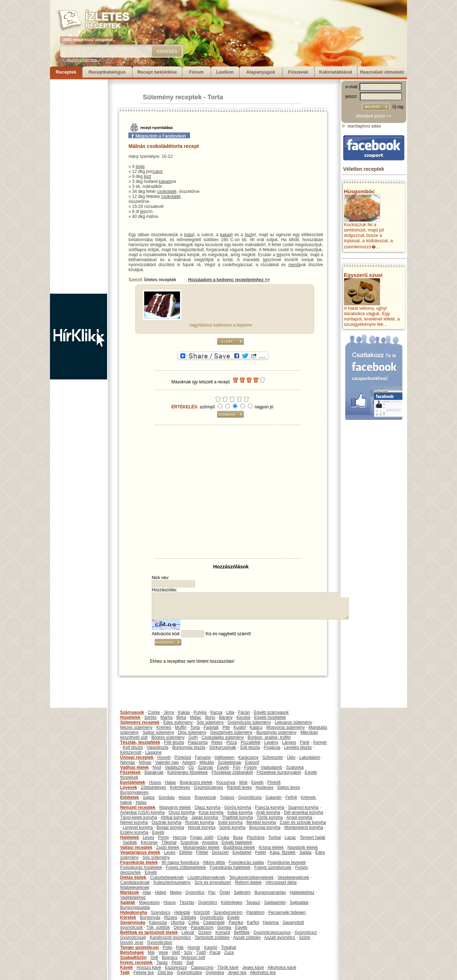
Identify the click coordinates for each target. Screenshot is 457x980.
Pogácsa (272, 747)
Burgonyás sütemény (277, 732)
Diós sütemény (192, 732)
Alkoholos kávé (282, 967)
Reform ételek (248, 882)
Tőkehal (169, 842)
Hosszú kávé (149, 967)
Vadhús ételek (135, 767)
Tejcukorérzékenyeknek (251, 877)
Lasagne (154, 752)
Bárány (226, 717)
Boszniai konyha (265, 827)
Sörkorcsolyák (223, 747)
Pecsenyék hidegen (287, 912)
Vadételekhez (133, 897)
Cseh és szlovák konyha (303, 822)
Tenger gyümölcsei (140, 947)
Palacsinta (198, 742)
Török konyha (270, 817)
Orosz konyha (182, 812)
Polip (168, 947)
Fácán (244, 712)
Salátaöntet (275, 902)
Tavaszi (253, 902)
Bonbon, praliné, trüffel (269, 737)
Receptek (66, 72)
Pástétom (255, 912)
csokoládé (167, 191)
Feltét (261, 852)
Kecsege (149, 842)
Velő (176, 952)
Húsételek (130, 717)
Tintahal (228, 947)
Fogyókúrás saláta (246, 862)
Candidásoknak (135, 882)
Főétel (202, 852)
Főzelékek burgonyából (279, 772)
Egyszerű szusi (363, 275)
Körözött (202, 912)
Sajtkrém (242, 892)
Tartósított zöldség (212, 937)
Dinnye (180, 927)
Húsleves (264, 787)
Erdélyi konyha (134, 832)
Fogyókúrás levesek (287, 862)
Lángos (289, 742)
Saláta (305, 852)
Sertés (150, 717)
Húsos (155, 782)
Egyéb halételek (237, 842)
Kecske (243, 717)
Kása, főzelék (282, 852)
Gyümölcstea (189, 972)
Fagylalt (211, 727)
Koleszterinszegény (172, 882)
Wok (243, 782)
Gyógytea (215, 972)
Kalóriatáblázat (336, 72)
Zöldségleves (154, 787)
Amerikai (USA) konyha (143, 812)
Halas (170, 782)
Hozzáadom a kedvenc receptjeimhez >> (229, 280)
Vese (163, 952)
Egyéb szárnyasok (271, 712)
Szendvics (161, 912)
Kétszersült (131, 752)
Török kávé (228, 967)
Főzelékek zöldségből (232, 772)
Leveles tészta (298, 747)
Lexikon (225, 72)
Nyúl (157, 767)
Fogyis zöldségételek (186, 867)
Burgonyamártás (270, 892)
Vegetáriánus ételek (140, 852)
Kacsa (216, 712)
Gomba (224, 927)
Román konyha (200, 822)
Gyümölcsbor (160, 942)
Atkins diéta (214, 862)
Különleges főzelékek (188, 772)
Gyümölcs (195, 892)
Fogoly (251, 767)
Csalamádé (214, 922)
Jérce (169, 712)
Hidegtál (182, 912)
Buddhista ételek (239, 847)
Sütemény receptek (172, 97)
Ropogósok (205, 797)
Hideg (160, 892)
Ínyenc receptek (137, 962)
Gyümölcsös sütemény (249, 722)
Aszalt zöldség (247, 937)
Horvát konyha (202, 827)
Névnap (128, 762)
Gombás (167, 797)
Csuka (223, 837)
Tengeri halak (313, 837)
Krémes (164, 727)
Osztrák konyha (167, 822)
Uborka (178, 922)
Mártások (130, 892)
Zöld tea (165, 972)
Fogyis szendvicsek (273, 867)
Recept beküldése (157, 72)
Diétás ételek (133, 877)
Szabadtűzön (134, 957)
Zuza (229, 952)
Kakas (184, 712)
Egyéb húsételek (270, 717)
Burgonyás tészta (189, 747)
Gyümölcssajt (133, 937)
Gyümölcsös (250, 797)
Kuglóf (240, 727)
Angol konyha (299, 817)
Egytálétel (242, 852)
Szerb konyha (232, 827)
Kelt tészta (133, 747)
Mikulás (207, 762)
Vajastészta (158, 747)
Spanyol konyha (303, 807)
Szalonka (295, 767)
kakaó (165, 181)
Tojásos (227, 797)
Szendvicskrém (228, 912)
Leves (149, 837)
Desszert (220, 852)
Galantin (274, 797)
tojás (140, 166)
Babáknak (154, 772)
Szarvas (205, 767)
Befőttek (242, 932)
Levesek (129, 787)
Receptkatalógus (107, 72)
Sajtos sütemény (158, 732)
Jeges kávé (253, 967)
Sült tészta (250, 747)
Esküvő (252, 762)
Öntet (225, 892)
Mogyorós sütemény (286, 727)
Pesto (177, 962)
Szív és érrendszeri (213, 882)
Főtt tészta (174, 742)
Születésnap (230, 762)
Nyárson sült (193, 957)
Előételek (130, 797)
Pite (226, 727)
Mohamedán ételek (201, 847)
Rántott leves (239, 787)
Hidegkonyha (134, 912)
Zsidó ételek (168, 847)
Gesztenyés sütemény (232, 732)
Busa (238, 837)
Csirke (154, 712)
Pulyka (200, 712)
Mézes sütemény (137, 727)
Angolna (210, 842)
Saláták (130, 842)
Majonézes (149, 902)
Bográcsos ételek (196, 782)
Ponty (164, 837)
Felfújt (291, 797)
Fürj (237, 767)
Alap (147, 892)
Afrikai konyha (174, 817)
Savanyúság (133, 922)
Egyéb (223, 767)
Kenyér (320, 742)
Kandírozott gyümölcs (170, 937)
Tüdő (201, 952)
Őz (191, 767)
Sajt (190, 962)
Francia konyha (270, 807)
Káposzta (158, 922)
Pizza (232, 742)
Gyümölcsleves (208, 787)
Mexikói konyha (261, 822)
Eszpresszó (176, 967)
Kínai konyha (211, 812)
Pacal (215, 952)
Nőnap (145, 762)
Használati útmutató (382, 72)
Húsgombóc (359, 191)
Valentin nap (167, 762)
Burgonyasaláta (135, 907)
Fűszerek (298, 72)
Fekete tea (144, 972)
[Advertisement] (79, 186)
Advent (189, 762)
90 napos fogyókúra (180, 862)
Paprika (236, 922)
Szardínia (189, 842)
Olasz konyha (208, 807)
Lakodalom (310, 757)
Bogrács (170, 957)
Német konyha (134, 822)
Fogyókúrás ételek (139, 862)
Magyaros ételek (175, 807)
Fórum (196, 72)
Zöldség (189, 917)
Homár (194, 947)
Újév (291, 757)
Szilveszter (273, 757)
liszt (148, 176)
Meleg (176, 892)
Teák (125, 972)
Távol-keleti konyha (139, 817)
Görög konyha (238, 807)
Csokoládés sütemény (223, 737)
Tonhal (274, 837)
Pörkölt (274, 782)
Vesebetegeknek (293, 877)
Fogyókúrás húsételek (141, 867)
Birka (181, 717)
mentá (294, 265)
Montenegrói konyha (304, 827)
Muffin (181, 727)
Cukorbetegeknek (167, 877)
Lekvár (188, 932)
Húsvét (164, 757)
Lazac (290, 837)
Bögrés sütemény (168, 737)
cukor (158, 171)
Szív (188, 952)
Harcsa (180, 837)
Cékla (194, 922)
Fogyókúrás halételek (230, 867)
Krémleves (180, 787)
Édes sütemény (178, 722)
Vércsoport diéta (281, 882)
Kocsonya (226, 782)
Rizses (171, 917)
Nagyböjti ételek (303, 847)
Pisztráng (256, 837)
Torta (215, 97)
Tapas (162, 962)
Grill (154, 957)
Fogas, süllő (202, 837)
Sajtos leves (289, 787)
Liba (230, 712)
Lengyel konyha (138, 827)
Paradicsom (202, 927)
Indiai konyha (240, 812)
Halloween (225, 757)
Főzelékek (130, 772)
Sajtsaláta (299, 902)
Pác (212, 892)
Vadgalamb (272, 767)
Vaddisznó (175, 767)
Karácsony (248, 757)
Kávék (127, 967)
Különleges (232, 902)
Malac (196, 717)
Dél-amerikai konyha (303, 812)
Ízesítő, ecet (132, 942)
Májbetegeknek (135, 887)
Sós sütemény (210, 722)
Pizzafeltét (250, 742)
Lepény (271, 742)
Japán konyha (205, 817)
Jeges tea (237, 972)
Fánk (305, 742)
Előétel (186, 852)
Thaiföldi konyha (237, 817)
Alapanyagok (261, 72)
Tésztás (187, 902)
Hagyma (271, 922)
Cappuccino (202, 967)
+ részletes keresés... (81, 60)
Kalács (256, 727)
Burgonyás (150, 917)
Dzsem (205, 932)
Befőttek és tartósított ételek (149, 932)
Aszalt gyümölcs (280, 937)
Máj (151, 952)
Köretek (128, 917)
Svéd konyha (230, 822)
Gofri (193, 737)
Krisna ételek (271, 847)
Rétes (217, 742)
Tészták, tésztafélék (140, 742)
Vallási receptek (136, 847)
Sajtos (149, 797)
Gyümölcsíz (306, 932)
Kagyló (211, 947)
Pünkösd (183, 757)
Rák (180, 947)
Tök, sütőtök (158, 927)
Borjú (210, 717)
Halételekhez (302, 892)
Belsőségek (132, 952)
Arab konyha (268, 812)
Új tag (398, 107)
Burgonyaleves (134, 792)
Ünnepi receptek (137, 757)
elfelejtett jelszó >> (374, 116)
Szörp (304, 937)
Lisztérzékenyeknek (206, 877)
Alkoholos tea (263, 972)
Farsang (203, 757)
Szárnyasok (132, 712)
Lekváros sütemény (293, 722)
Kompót (223, 932)
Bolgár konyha (170, 827)
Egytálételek (133, 782)
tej (143, 212)
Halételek (130, 837)
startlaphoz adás (361, 126)
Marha (166, 717)
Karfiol (253, 922)
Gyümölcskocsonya (272, 932)
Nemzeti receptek (138, 807)
